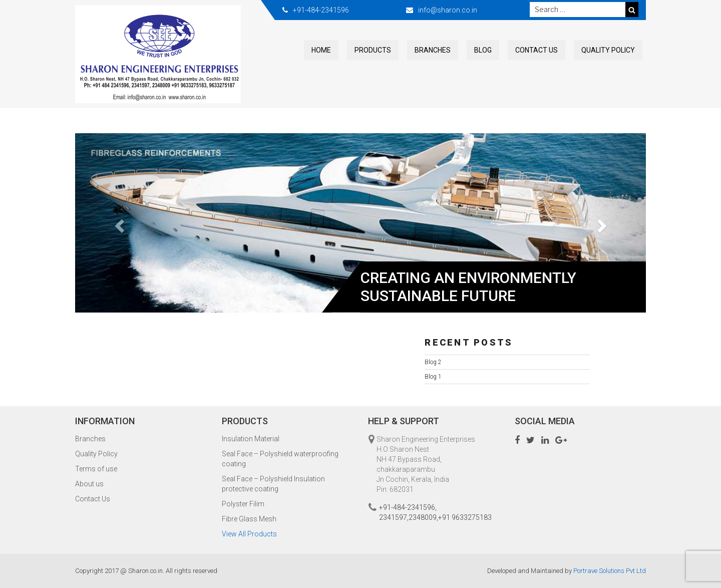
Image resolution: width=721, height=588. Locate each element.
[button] (118, 223)
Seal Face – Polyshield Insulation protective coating (273, 484)
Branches (433, 50)
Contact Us (536, 50)
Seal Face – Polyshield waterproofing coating (280, 459)
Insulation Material (251, 439)
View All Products (249, 534)
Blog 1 (433, 377)
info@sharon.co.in (448, 10)
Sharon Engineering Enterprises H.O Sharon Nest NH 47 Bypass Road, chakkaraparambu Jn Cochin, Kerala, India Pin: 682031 (426, 464)
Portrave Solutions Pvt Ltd (610, 571)
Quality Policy (608, 50)
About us (89, 484)
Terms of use (96, 469)
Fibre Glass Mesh (249, 519)
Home (321, 50)
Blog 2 (433, 362)
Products (373, 50)
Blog (483, 50)
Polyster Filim (243, 504)
